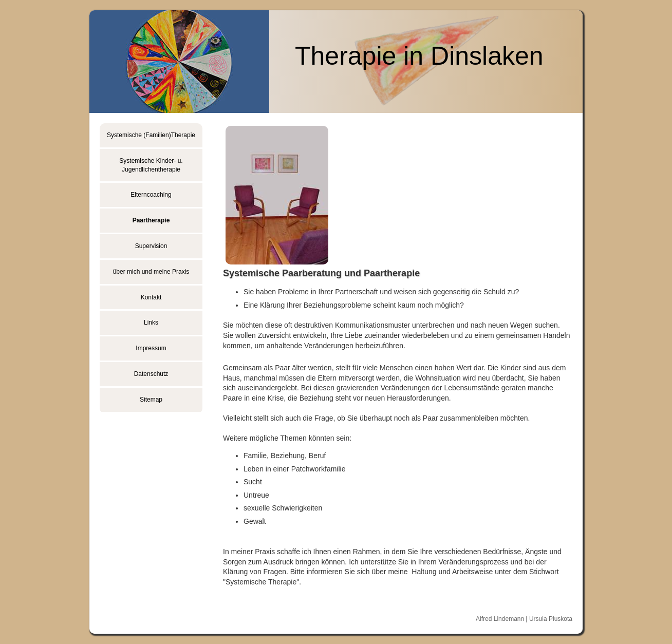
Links (151, 323)
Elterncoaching (151, 195)
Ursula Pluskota (551, 619)
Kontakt (151, 297)
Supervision (151, 246)
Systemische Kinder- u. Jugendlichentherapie (151, 165)
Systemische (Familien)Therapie (151, 135)
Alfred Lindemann (500, 619)
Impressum (151, 348)
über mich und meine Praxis (151, 272)
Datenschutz (151, 374)
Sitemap (151, 400)
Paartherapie (151, 220)
